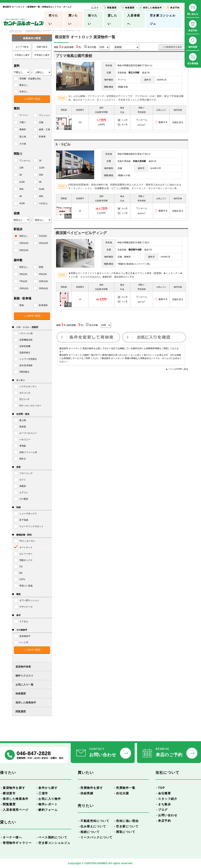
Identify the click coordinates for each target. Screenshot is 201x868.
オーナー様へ (12, 837)
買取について (126, 832)
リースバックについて (96, 837)
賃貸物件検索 (23, 667)
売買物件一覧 (126, 788)
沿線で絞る (42, 47)
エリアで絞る (22, 47)
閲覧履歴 (21, 711)
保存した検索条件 (26, 702)
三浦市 (43, 793)
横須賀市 (9, 793)
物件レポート (48, 804)
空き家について (127, 826)
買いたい (73, 20)
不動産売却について (95, 821)
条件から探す (48, 788)
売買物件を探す (92, 788)
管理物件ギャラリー (17, 843)
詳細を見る (178, 122)
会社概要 (164, 793)
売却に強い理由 (127, 821)
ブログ (163, 810)
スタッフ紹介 (168, 799)
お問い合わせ (168, 815)
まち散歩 (164, 804)
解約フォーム (48, 810)
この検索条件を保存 (172, 47)
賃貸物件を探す (14, 788)
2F (80, 211)
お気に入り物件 (50, 799)
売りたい (53, 20)
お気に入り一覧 (24, 685)
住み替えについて (93, 826)
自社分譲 (122, 793)
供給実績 (87, 793)
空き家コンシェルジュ (163, 20)
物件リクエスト (24, 676)
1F (80, 299)
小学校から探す (22, 55)
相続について (90, 832)
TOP (161, 788)
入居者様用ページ (16, 810)
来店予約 (164, 821)
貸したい (112, 20)
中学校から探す (42, 55)
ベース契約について (53, 837)
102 (80, 122)
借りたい (93, 20)
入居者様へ (134, 20)
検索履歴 (21, 694)
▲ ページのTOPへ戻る (177, 369)
